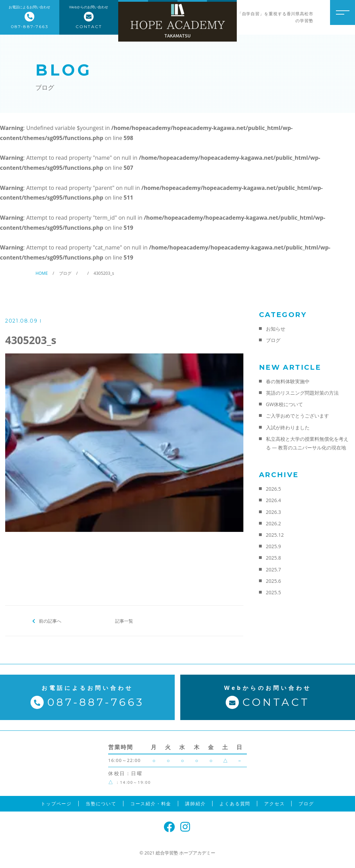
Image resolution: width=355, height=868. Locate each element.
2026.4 (274, 500)
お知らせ (276, 329)
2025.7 (274, 569)
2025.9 (274, 546)
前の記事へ (50, 621)
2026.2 (274, 523)
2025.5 (274, 592)
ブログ (273, 340)
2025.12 (275, 535)
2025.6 (274, 581)
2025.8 (274, 558)
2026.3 (274, 512)
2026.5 (274, 489)
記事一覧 (124, 621)
